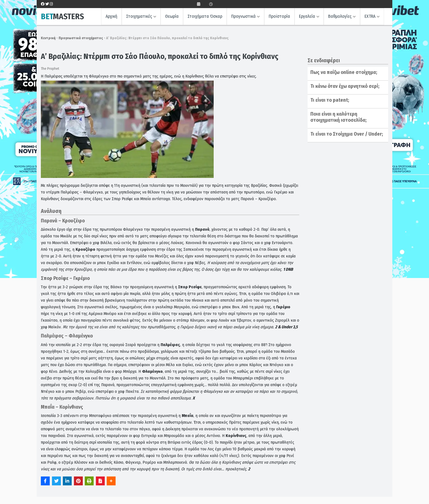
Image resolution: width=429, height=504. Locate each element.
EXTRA (370, 16)
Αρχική (111, 16)
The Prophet (50, 69)
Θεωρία (172, 16)
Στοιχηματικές (139, 16)
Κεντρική (48, 38)
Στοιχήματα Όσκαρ (205, 16)
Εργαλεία (307, 16)
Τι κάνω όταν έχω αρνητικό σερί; (345, 86)
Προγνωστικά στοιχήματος (81, 38)
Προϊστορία (279, 16)
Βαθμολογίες (340, 16)
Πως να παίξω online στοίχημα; (344, 72)
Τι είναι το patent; (330, 100)
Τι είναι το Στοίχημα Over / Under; (347, 134)
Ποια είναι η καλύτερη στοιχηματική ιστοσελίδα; (338, 117)
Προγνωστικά (243, 16)
